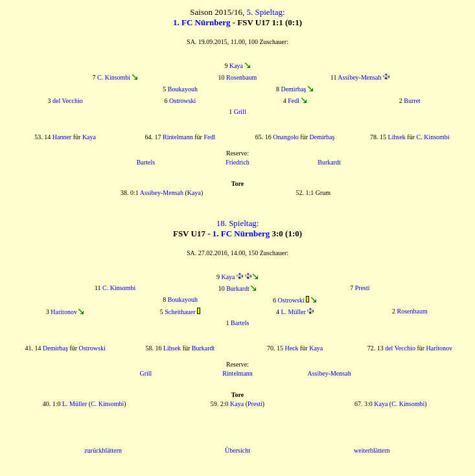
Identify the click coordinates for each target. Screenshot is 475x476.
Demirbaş (293, 89)
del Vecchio (68, 101)
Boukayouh (183, 89)
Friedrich (237, 162)
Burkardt (329, 162)
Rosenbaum (241, 77)
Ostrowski (182, 101)
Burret (412, 101)
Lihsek (397, 137)
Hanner (62, 137)
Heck (291, 348)
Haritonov (64, 312)
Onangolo (285, 137)
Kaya (236, 66)
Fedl (294, 101)
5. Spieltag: (265, 12)
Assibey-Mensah (359, 77)
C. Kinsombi (114, 77)
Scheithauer (180, 312)
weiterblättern (372, 450)
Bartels (146, 162)
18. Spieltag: (238, 223)
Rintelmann (178, 137)
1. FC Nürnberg (202, 22)
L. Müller (293, 312)
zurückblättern (103, 450)
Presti (363, 288)
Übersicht (237, 450)
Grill (240, 112)
